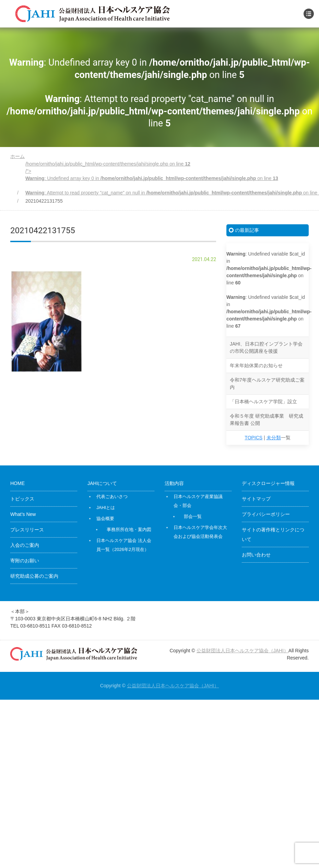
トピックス (22, 499)
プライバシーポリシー (266, 514)
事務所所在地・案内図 (129, 529)
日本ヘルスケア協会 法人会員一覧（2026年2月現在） (124, 545)
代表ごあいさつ (112, 497)
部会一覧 (193, 516)
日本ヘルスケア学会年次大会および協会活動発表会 (200, 532)
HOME (17, 483)
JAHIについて (102, 483)
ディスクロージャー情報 (268, 483)
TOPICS (253, 438)
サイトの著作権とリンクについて (273, 534)
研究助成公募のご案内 (34, 576)
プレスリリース (27, 530)
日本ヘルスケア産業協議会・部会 (198, 501)
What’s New (23, 514)
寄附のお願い (25, 561)
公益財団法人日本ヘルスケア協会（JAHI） (243, 651)
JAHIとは (106, 508)
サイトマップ (256, 499)
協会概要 (105, 518)
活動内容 (174, 483)
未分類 (274, 438)
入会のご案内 (25, 545)
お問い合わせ (256, 555)
